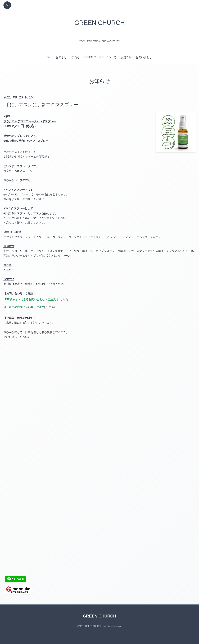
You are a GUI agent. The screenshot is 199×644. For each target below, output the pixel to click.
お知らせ (61, 57)
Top (49, 57)
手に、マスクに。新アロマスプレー (42, 105)
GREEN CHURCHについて (100, 57)
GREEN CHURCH (99, 23)
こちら (53, 307)
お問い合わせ (144, 57)
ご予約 (75, 57)
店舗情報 (126, 57)
